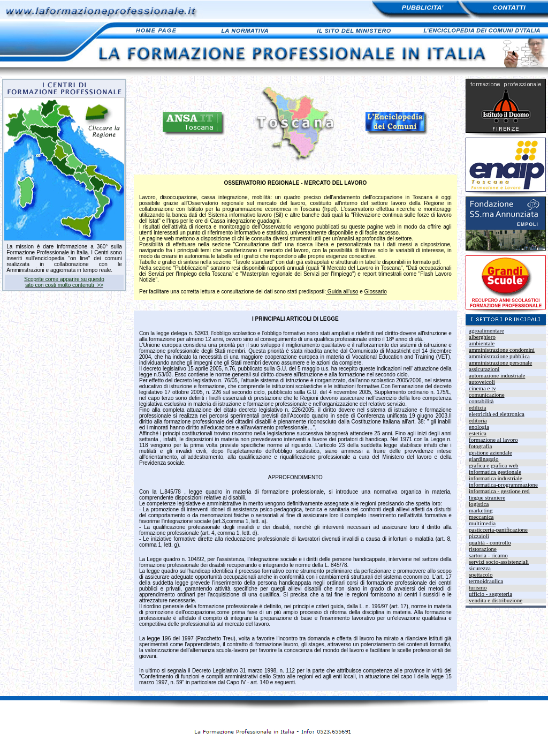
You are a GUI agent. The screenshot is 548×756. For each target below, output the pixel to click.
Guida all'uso (342, 292)
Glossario (376, 292)
